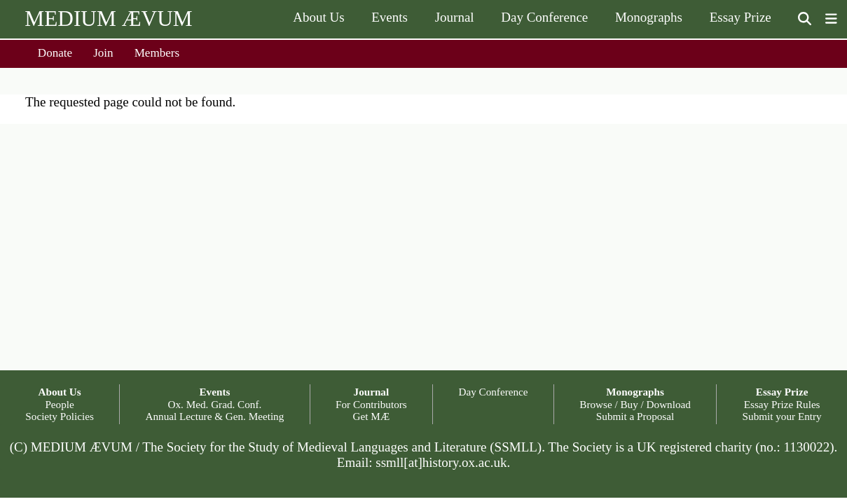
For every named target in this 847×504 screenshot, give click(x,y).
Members (157, 53)
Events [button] (214, 392)
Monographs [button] (635, 392)
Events (390, 17)
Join (103, 53)
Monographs (649, 17)
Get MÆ (372, 416)
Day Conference (544, 17)
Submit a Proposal (635, 416)
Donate (55, 53)
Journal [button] (372, 392)
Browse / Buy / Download (635, 404)
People (59, 404)
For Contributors (371, 404)
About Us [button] (59, 392)
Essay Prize (741, 17)
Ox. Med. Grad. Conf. (215, 404)
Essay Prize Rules (782, 404)
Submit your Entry (782, 416)
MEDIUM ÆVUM (108, 19)
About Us (318, 17)
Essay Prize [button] (782, 392)
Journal (455, 17)
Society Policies (59, 416)
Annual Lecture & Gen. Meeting (215, 416)
